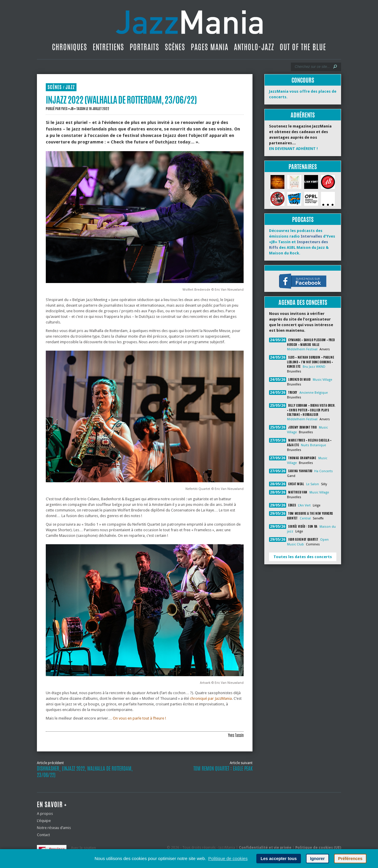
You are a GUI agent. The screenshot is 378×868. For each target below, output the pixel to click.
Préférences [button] (350, 859)
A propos (45, 814)
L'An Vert (304, 505)
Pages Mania (210, 47)
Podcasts (303, 219)
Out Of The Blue (303, 47)
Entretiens (108, 47)
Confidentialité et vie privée (265, 848)
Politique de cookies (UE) (318, 848)
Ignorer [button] (317, 859)
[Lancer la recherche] (335, 67)
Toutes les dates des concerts (303, 557)
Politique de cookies (228, 858)
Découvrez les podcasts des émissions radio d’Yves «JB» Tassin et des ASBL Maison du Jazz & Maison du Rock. (302, 242)
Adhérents (303, 115)
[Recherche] (312, 67)
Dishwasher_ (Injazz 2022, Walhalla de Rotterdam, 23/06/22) (85, 772)
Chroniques (70, 47)
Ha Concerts (324, 471)
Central (305, 518)
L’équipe (44, 821)
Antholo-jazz (254, 47)
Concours (303, 80)
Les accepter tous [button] (278, 859)
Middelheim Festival (302, 349)
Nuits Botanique (313, 445)
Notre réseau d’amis (54, 828)
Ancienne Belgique (314, 393)
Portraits (144, 47)
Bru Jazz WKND (314, 367)
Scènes (175, 47)
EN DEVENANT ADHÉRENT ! (293, 149)
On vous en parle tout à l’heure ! (139, 718)
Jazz (70, 87)
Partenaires (303, 167)
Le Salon (313, 484)
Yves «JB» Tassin (73, 109)
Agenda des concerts (303, 302)
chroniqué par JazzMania (211, 698)
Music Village (322, 380)
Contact (43, 835)
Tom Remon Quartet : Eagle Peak (223, 769)
